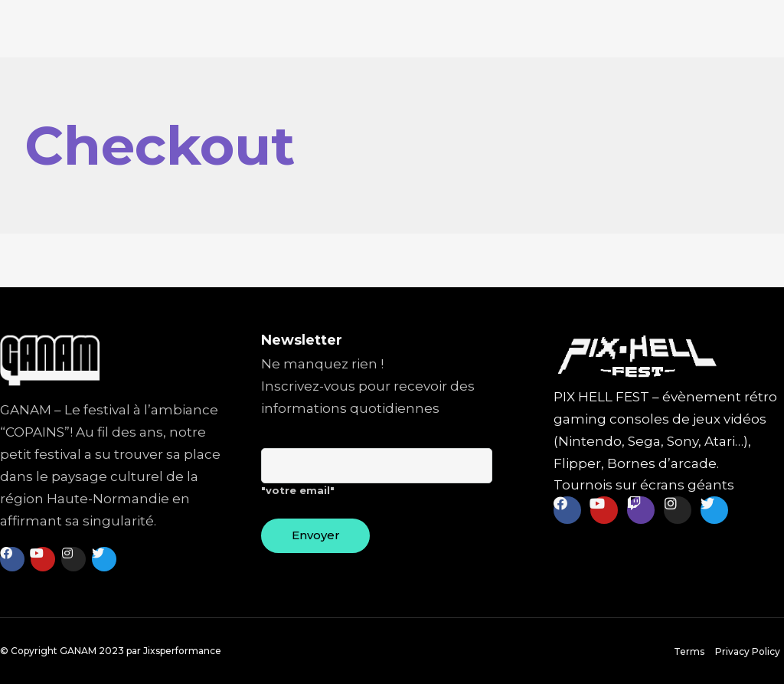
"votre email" (376, 478)
